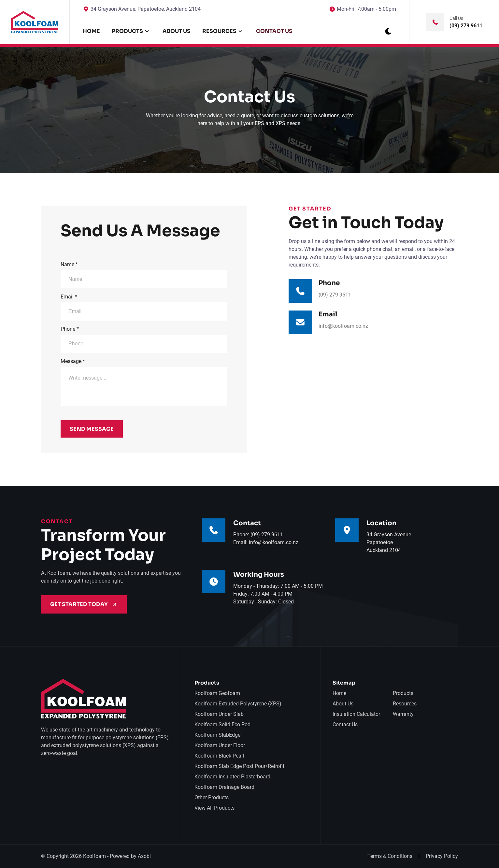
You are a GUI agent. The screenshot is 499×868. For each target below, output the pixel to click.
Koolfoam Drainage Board (224, 787)
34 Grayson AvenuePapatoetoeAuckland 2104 (389, 542)
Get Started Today (84, 604)
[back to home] (35, 22)
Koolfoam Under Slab (219, 714)
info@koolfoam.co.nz (343, 326)
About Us (177, 31)
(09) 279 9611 (335, 295)
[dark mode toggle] (388, 31)
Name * (144, 275)
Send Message (92, 429)
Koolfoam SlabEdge (217, 735)
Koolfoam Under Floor (220, 745)
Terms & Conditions (390, 856)
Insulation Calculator (356, 714)
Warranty (403, 714)
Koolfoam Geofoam (217, 693)
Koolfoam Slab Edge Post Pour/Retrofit (239, 766)
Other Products (212, 797)
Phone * (144, 339)
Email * (144, 307)
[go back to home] (83, 700)
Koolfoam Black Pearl (219, 756)
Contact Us (274, 31)
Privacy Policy (442, 856)
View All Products (214, 808)
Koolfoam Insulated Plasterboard (232, 777)
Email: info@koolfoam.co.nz (266, 542)
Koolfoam (94, 856)
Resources (405, 704)
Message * (144, 382)
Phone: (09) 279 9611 (258, 535)
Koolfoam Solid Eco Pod (222, 724)
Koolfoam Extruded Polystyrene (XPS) (238, 704)
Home (91, 31)
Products (403, 693)
